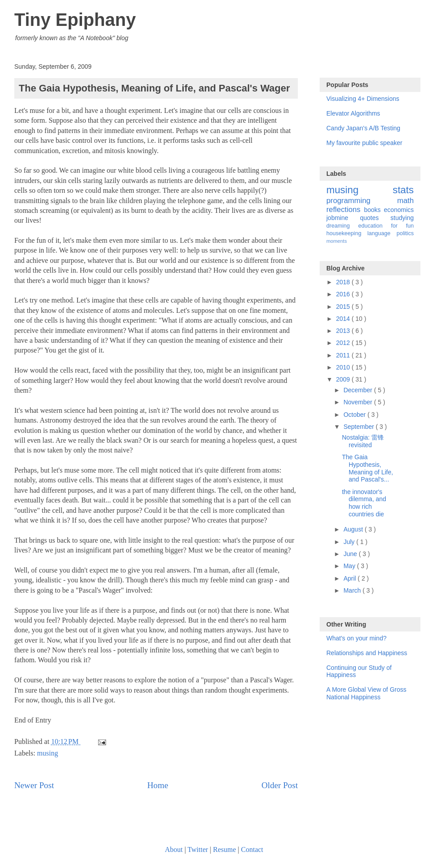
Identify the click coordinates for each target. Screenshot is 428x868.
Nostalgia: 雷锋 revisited (363, 441)
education (374, 226)
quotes (375, 218)
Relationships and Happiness (367, 653)
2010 (344, 367)
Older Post (280, 785)
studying (402, 218)
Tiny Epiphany (75, 20)
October (355, 415)
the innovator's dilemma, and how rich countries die (364, 503)
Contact (252, 849)
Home (158, 785)
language (382, 233)
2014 (344, 319)
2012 (344, 343)
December (358, 390)
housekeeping (347, 233)
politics (405, 233)
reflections (345, 210)
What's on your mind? (356, 638)
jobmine (343, 218)
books (374, 210)
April (350, 578)
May (350, 566)
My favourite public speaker (364, 143)
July (350, 542)
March (353, 590)
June (351, 554)
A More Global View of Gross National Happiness (366, 693)
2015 (344, 307)
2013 (344, 331)
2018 (344, 282)
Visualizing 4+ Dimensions (363, 99)
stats (403, 190)
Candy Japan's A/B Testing (363, 128)
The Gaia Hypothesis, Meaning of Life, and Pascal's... (368, 468)
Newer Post (34, 785)
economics (399, 210)
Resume (225, 849)
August (354, 529)
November (358, 402)
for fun (402, 226)
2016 (344, 294)
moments (337, 241)
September (359, 427)
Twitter (198, 849)
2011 (344, 355)
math (405, 201)
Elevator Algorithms (353, 113)
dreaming (342, 226)
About (174, 849)
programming (362, 201)
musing (47, 753)
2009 (344, 379)
